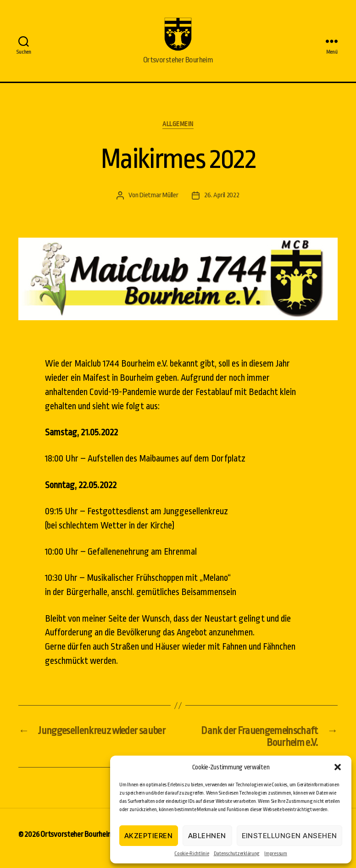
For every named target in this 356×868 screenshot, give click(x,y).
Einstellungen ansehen (290, 836)
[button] (338, 767)
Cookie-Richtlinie (192, 854)
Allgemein (178, 132)
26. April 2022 (222, 203)
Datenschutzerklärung (237, 854)
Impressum (276, 854)
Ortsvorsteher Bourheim (77, 842)
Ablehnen (207, 836)
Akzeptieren (149, 836)
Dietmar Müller (159, 203)
